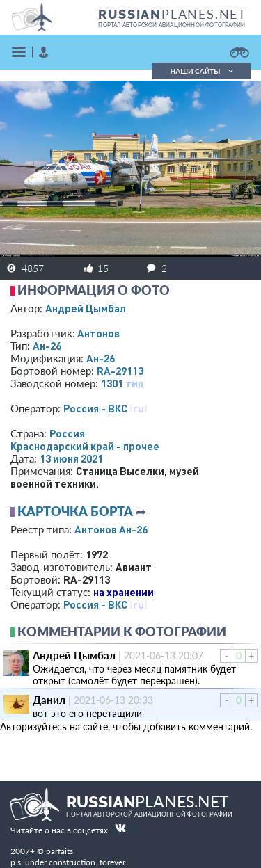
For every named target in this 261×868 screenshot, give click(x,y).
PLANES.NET (173, 14)
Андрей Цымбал (86, 308)
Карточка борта (75, 511)
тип (134, 383)
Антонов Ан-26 (111, 529)
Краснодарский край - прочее (85, 446)
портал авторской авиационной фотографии (172, 25)
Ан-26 (47, 346)
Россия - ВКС (95, 408)
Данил (49, 700)
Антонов (98, 333)
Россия (67, 433)
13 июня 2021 (71, 458)
